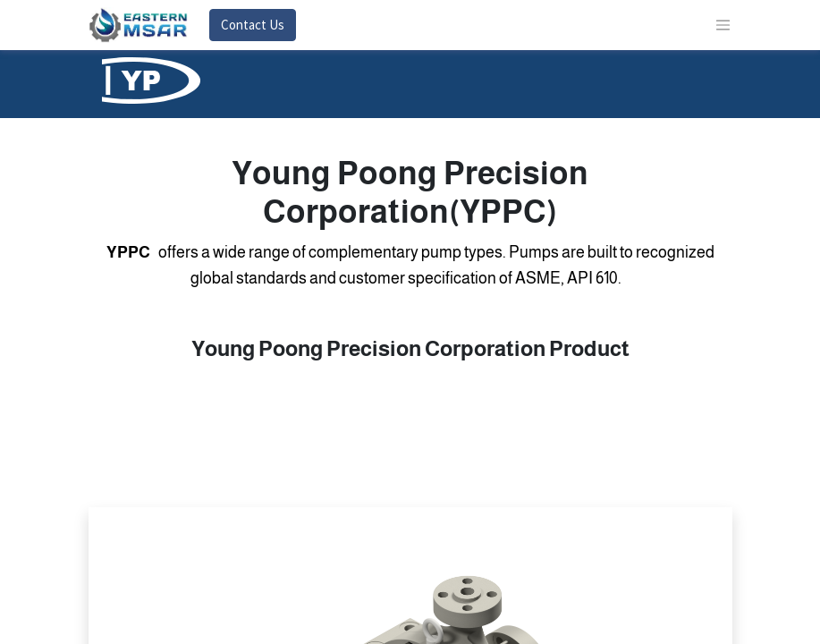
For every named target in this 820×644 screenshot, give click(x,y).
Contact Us (253, 25)
